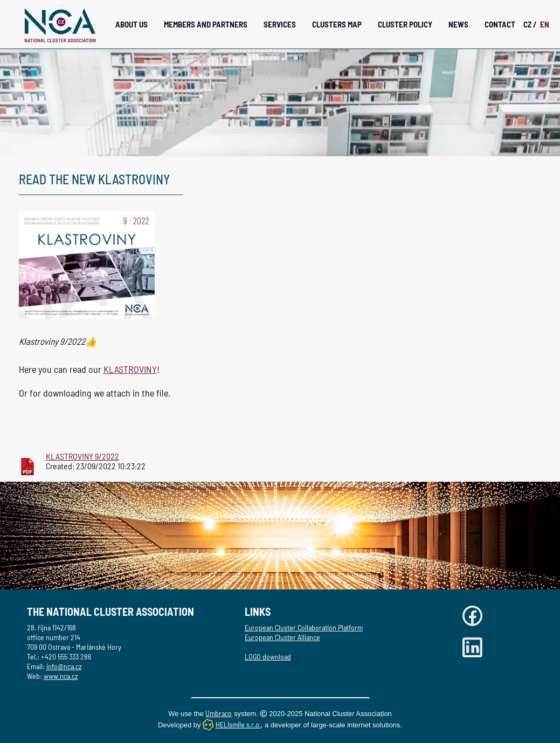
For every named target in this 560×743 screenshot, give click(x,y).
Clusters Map (337, 24)
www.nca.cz (61, 676)
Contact (500, 24)
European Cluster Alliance (282, 637)
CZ (530, 24)
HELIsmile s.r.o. (238, 724)
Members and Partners (206, 24)
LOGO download (268, 657)
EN (545, 24)
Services (280, 24)
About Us (132, 24)
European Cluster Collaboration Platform (304, 627)
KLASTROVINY (130, 369)
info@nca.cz (64, 666)
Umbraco (219, 713)
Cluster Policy (405, 24)
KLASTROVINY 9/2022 (82, 456)
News (458, 24)
